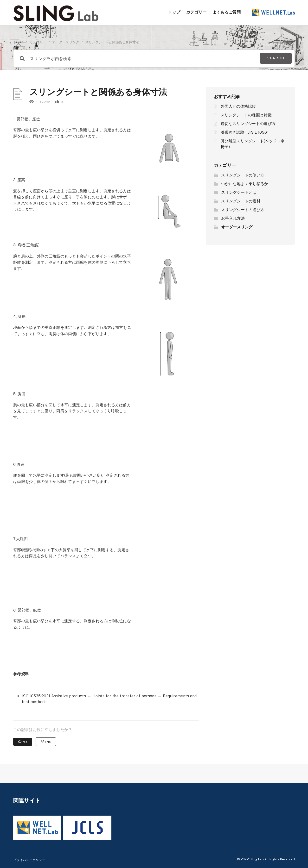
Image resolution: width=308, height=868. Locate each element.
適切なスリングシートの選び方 (248, 124)
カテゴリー (196, 12)
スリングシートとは (239, 192)
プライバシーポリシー (29, 860)
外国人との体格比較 (238, 106)
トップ (174, 12)
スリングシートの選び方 (243, 210)
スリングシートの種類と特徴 (246, 115)
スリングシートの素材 (241, 201)
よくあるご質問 (227, 12)
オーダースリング (66, 42)
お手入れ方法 (233, 218)
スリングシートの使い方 (243, 175)
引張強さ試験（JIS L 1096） (246, 132)
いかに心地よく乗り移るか (245, 184)
